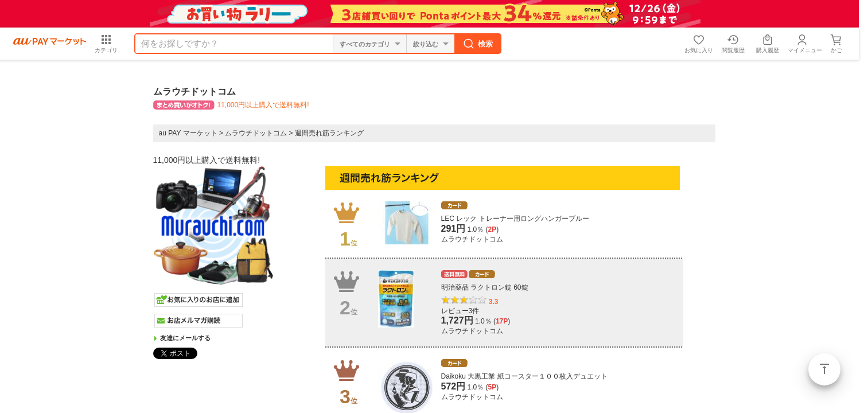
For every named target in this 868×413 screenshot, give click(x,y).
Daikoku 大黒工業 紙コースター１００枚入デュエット (524, 376)
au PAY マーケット (188, 133)
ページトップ (824, 369)
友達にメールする (185, 338)
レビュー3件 (460, 311)
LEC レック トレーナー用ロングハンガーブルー (515, 219)
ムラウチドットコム (256, 133)
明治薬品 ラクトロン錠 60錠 (485, 287)
